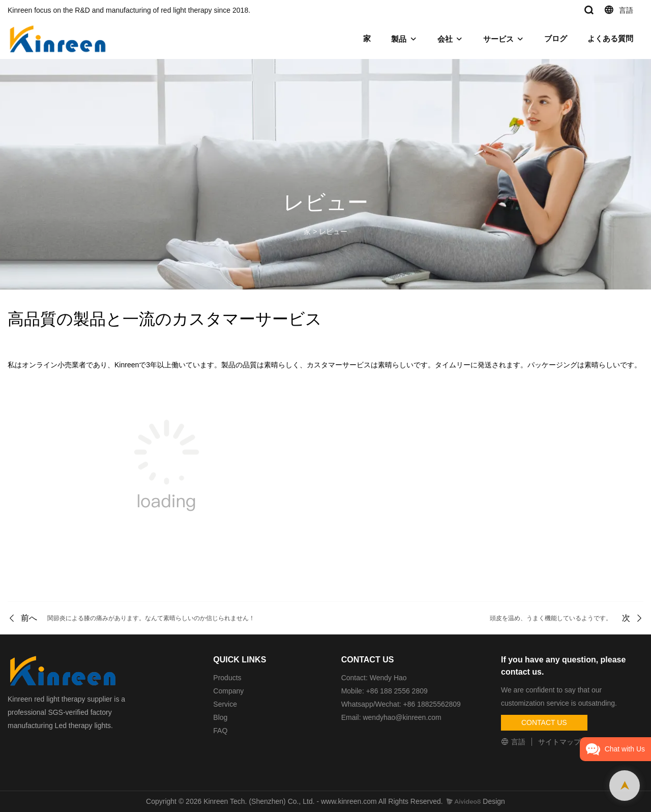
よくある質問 (610, 38)
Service (225, 704)
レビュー (333, 231)
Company (229, 691)
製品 (399, 39)
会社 (445, 39)
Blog (220, 717)
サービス (498, 39)
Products (227, 678)
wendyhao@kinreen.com (402, 717)
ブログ (556, 38)
